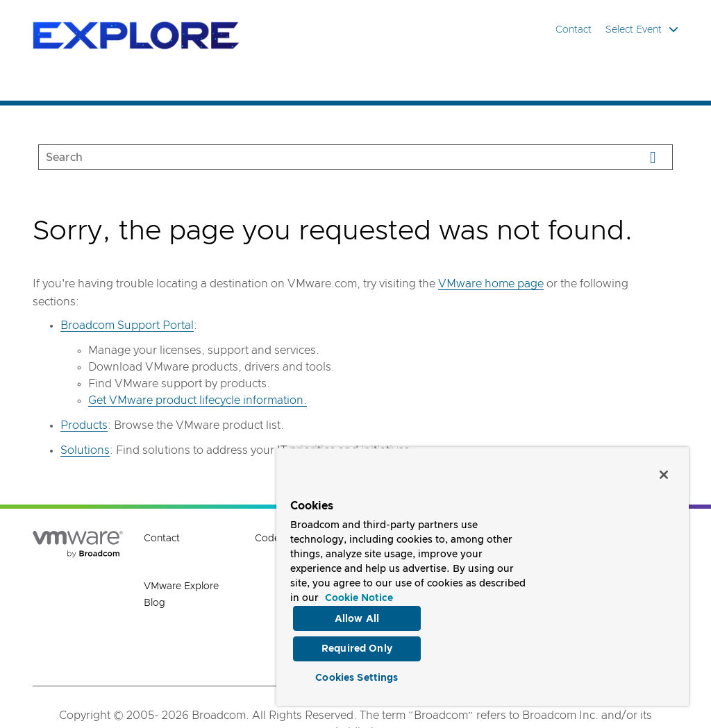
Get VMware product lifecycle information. (198, 400)
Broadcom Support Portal (127, 325)
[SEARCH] (325, 157)
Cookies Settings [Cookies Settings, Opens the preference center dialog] (357, 675)
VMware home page (491, 284)
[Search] (653, 157)
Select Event (642, 29)
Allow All (357, 612)
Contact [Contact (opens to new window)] (162, 539)
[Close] (664, 468)
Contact (574, 30)
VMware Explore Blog (181, 595)
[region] (483, 573)
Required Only (357, 644)
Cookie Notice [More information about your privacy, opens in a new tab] (359, 592)
